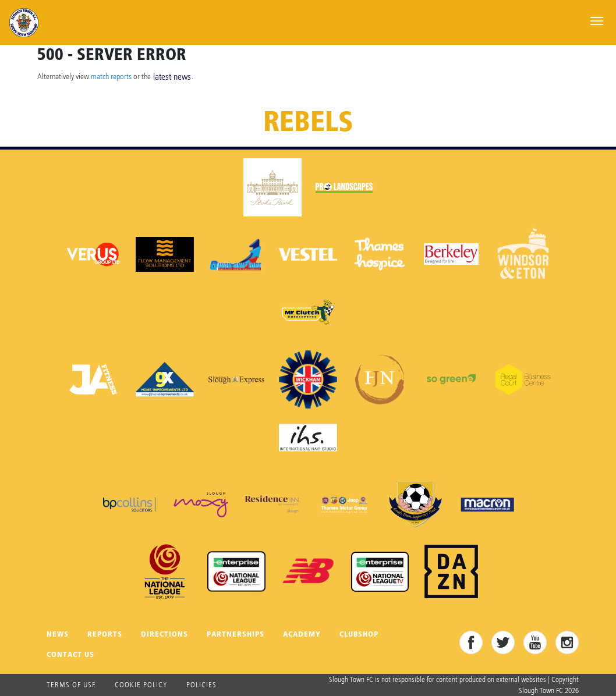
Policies (201, 684)
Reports (105, 634)
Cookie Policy (141, 684)
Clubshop (359, 634)
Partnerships (236, 634)
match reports (111, 76)
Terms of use (71, 684)
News (58, 634)
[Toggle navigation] (597, 20)
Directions (164, 634)
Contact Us (70, 654)
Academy (302, 634)
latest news (172, 77)
